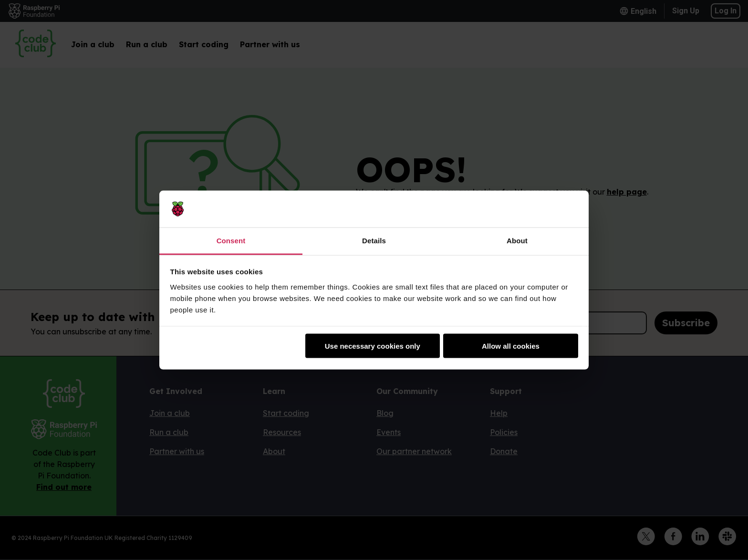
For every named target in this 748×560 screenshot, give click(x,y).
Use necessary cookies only (373, 346)
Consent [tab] (231, 240)
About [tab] (517, 240)
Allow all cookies (511, 346)
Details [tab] (374, 240)
